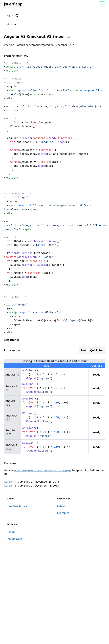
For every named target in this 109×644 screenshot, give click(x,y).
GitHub (11, 532)
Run (83, 350)
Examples (63, 513)
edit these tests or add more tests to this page (43, 470)
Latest (61, 506)
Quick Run (97, 350)
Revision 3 (10, 486)
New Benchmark (17, 506)
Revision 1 (10, 482)
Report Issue (15, 539)
